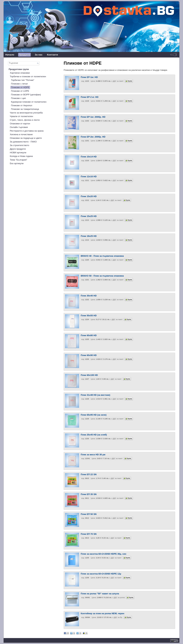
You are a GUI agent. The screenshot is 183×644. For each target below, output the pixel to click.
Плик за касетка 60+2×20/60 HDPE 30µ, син (103, 554)
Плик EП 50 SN (89, 514)
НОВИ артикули (18, 153)
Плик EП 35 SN (89, 494)
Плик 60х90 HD (89, 355)
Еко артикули (17, 163)
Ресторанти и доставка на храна (27, 131)
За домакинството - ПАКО (23, 142)
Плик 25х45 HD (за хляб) (94, 435)
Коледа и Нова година (21, 156)
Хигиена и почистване (21, 134)
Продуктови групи (19, 69)
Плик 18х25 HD (89, 236)
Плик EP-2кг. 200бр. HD (93, 137)
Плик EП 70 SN (89, 534)
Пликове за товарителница (25, 109)
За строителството (19, 145)
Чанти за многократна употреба (26, 113)
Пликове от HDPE (20, 87)
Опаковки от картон (20, 124)
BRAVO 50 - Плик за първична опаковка (102, 276)
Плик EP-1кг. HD (89, 77)
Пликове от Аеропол (22, 105)
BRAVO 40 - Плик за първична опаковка (102, 256)
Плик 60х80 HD (89, 335)
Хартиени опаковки (20, 73)
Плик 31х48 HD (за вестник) (95, 395)
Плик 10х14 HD (89, 157)
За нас (39, 55)
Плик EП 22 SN (89, 474)
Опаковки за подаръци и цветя (26, 138)
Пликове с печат (19, 84)
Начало (10, 55)
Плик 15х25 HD (89, 216)
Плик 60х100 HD (89, 375)
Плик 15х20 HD (89, 196)
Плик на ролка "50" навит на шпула (100, 594)
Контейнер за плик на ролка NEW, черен (102, 613)
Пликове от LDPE (20, 91)
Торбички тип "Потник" (23, 80)
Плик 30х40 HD (89, 296)
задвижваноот (174, 640)
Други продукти (18, 149)
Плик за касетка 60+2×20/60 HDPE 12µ (101, 574)
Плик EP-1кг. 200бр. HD (93, 117)
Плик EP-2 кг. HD (90, 97)
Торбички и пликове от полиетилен (28, 76)
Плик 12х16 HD (89, 176)
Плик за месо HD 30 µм (93, 455)
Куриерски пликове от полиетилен (29, 102)
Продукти (24, 55)
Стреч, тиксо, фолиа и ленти (25, 120)
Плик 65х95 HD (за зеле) (94, 415)
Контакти (53, 55)
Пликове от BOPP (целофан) (26, 95)
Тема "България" (19, 160)
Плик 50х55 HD (89, 316)
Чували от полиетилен (21, 116)
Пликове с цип (18, 98)
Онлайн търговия (19, 127)
